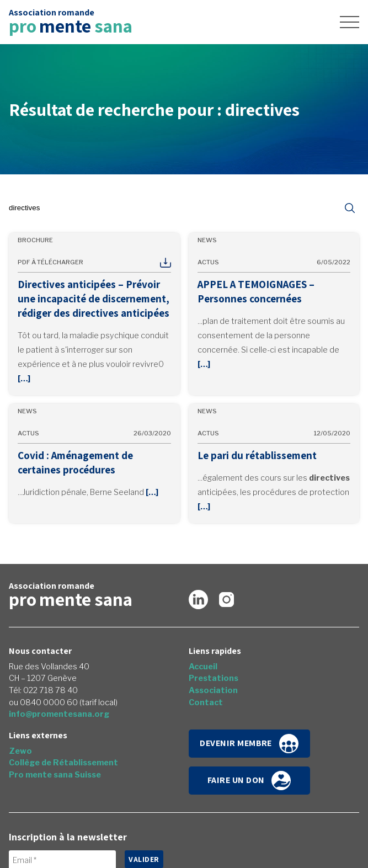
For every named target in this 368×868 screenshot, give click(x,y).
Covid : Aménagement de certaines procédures (75, 462)
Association (213, 690)
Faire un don (249, 781)
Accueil (203, 667)
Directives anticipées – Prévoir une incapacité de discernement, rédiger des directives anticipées (94, 299)
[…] (24, 379)
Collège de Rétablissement (63, 763)
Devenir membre (249, 744)
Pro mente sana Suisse (55, 775)
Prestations (214, 678)
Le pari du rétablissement (257, 455)
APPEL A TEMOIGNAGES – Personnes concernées (256, 291)
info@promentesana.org (59, 714)
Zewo (20, 751)
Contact (206, 702)
